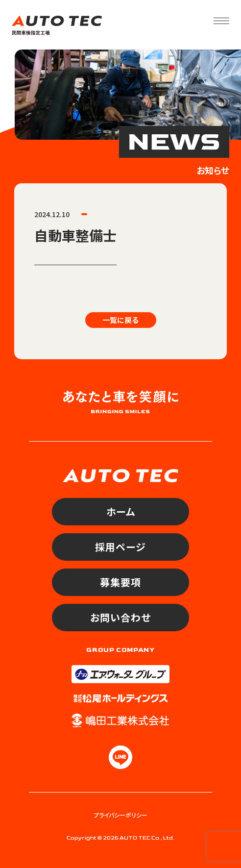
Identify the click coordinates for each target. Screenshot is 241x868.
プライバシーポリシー (120, 815)
